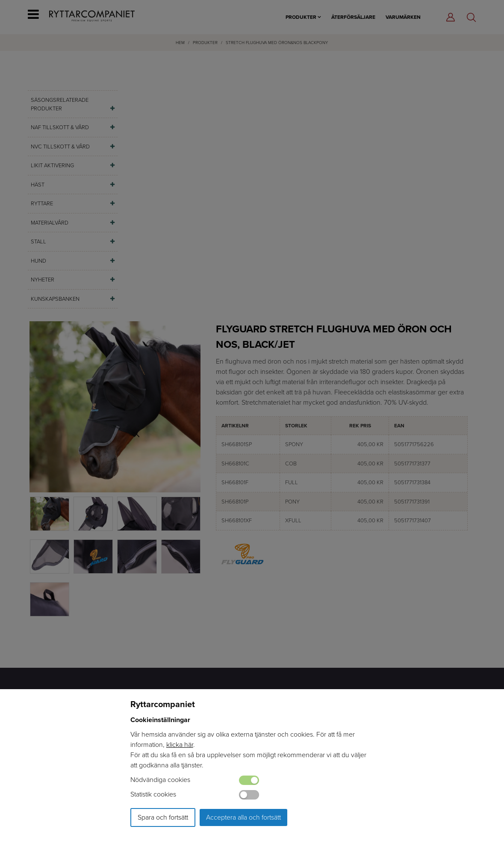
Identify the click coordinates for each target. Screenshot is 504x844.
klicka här (180, 745)
